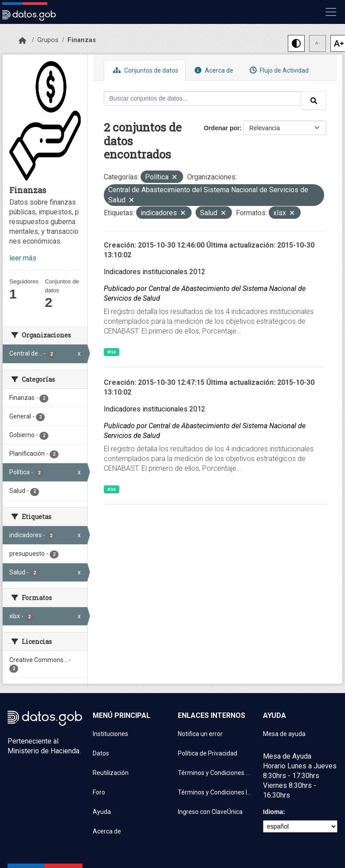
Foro (99, 792)
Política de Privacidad (208, 753)
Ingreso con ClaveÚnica (210, 812)
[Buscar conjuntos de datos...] (203, 99)
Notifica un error (200, 734)
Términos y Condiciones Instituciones (215, 792)
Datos (101, 753)
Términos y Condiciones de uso (215, 773)
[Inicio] (22, 41)
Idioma (273, 812)
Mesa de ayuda (284, 734)
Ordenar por (222, 128)
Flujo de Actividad (278, 70)
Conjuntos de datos (145, 70)
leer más (23, 258)
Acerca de (213, 70)
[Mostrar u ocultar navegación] (331, 12)
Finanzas (82, 40)
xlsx (112, 352)
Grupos (48, 40)
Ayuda (102, 812)
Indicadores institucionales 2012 (155, 272)
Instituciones (110, 734)
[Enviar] (314, 101)
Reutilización (111, 773)
